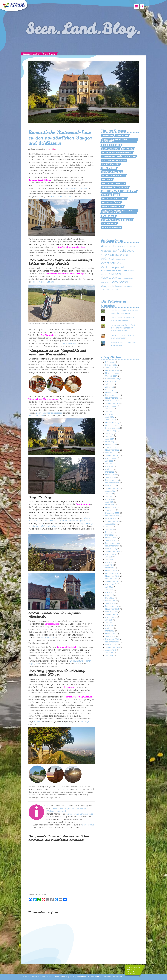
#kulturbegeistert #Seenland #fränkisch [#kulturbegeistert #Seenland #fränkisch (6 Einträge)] (117, 271)
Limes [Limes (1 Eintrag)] (110, 290)
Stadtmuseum (47, 637)
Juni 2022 (109, 464)
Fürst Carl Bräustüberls (61, 197)
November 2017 (112, 609)
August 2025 (111, 381)
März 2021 (110, 505)
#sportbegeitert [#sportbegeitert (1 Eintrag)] (128, 278)
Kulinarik (107, 180)
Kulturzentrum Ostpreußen (76, 188)
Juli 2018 (109, 587)
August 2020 (111, 524)
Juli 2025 (109, 384)
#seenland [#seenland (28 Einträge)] (115, 274)
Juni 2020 (109, 529)
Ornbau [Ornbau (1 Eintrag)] (114, 290)
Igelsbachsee (109, 168)
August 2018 (111, 584)
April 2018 (110, 595)
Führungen (85, 721)
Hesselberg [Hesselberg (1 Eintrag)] (129, 287)
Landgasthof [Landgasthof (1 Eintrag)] (104, 290)
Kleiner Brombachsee (114, 176)
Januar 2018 (111, 603)
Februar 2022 (111, 475)
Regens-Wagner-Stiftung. (43, 282)
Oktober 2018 (111, 579)
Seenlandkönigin (111, 203)
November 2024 (112, 398)
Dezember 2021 (112, 480)
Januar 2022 (111, 477)
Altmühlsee (122, 135)
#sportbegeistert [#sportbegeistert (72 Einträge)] (112, 278)
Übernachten (109, 224)
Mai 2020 (109, 532)
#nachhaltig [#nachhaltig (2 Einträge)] (105, 274)
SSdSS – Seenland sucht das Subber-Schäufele (117, 211)
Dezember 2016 (112, 639)
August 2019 (111, 554)
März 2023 (110, 442)
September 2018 (112, 582)
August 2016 (111, 650)
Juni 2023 (109, 436)
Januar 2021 (110, 510)
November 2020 (112, 516)
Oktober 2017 (111, 612)
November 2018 (112, 576)
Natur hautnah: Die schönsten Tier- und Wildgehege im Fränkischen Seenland (124, 328)
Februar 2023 (111, 444)
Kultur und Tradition (114, 183)
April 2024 (110, 417)
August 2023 (111, 431)
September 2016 (112, 647)
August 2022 (111, 458)
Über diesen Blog (94, 977)
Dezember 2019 (112, 543)
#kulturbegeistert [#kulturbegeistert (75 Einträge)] (113, 267)
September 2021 (112, 488)
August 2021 (111, 491)
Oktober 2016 (111, 645)
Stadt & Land (49, 54)
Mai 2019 (109, 562)
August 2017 (111, 617)
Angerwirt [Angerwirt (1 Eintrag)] (120, 287)
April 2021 (109, 502)
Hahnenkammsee (111, 164)
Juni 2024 (109, 412)
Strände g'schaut (112, 220)
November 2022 (112, 450)
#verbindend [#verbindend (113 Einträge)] (119, 282)
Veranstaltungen (112, 228)
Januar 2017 (111, 636)
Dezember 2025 (112, 370)
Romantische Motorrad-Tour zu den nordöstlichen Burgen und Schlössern (60, 138)
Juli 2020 (109, 527)
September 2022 (112, 455)
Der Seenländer (111, 149)
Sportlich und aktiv (31, 54)
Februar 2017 (111, 634)
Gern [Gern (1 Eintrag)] (124, 287)
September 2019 (112, 551)
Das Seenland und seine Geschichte (115, 140)
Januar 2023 (111, 447)
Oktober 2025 (111, 376)
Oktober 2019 (111, 549)
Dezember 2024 (112, 395)
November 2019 (112, 546)
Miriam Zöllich (52, 149)
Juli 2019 (109, 557)
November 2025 (112, 373)
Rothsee (106, 195)
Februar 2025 (111, 392)
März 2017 (110, 631)
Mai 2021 (109, 499)
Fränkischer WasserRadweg (117, 153)
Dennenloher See (111, 145)
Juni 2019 (109, 560)
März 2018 (110, 598)
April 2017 (109, 628)
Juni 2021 (109, 497)
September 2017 (112, 614)
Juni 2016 (109, 656)
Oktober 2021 (111, 486)
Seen (116, 195)
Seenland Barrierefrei (114, 199)
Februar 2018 (111, 601)
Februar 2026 (111, 365)
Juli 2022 (109, 461)
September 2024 (112, 403)
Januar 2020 (111, 540)
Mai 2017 (109, 625)
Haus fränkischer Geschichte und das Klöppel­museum (67, 521)
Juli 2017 (109, 620)
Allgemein (107, 135)
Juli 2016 (109, 653)
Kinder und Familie (112, 172)
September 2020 (113, 521)
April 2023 (110, 439)
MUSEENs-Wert (129, 191)
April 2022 (110, 469)
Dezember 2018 (112, 573)
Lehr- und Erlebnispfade (115, 187)
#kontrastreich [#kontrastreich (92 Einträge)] (111, 263)
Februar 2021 (111, 507)
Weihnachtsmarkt (36, 416)
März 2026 (110, 362)
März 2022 (110, 472)
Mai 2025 (109, 390)
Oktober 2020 (111, 518)
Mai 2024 (109, 414)
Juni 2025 (109, 387)
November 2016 (112, 642)
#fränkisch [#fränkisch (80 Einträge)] (108, 259)
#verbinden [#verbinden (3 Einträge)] (105, 282)
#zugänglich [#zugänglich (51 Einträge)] (109, 286)
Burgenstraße (88, 825)
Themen (128, 220)
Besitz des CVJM (69, 343)
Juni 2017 (109, 623)
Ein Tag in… (128, 149)
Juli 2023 (109, 433)
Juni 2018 (109, 590)
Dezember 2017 (112, 606)
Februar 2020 (111, 538)
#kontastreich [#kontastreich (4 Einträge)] (121, 259)
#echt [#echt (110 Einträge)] (122, 251)
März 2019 (110, 568)
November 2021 (112, 483)
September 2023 (112, 428)
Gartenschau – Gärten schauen (119, 157)
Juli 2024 (109, 409)
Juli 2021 (109, 494)
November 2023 (112, 425)
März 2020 (110, 535)
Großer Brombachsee (114, 160)
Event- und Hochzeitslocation (49, 413)
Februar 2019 (111, 571)
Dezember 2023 (112, 422)
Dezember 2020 (112, 513)
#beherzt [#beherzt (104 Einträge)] (107, 246)
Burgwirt (37, 721)
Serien (72, 977)
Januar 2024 (111, 420)
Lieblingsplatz (110, 191)
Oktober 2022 (111, 453)
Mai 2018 (109, 592)
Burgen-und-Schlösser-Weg (81, 814)
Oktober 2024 (111, 401)
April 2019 (109, 565)
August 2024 (111, 406)
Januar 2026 (111, 368)
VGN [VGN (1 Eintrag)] (118, 290)
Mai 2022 (109, 466)
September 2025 (112, 379)
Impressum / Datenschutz (112, 977)
